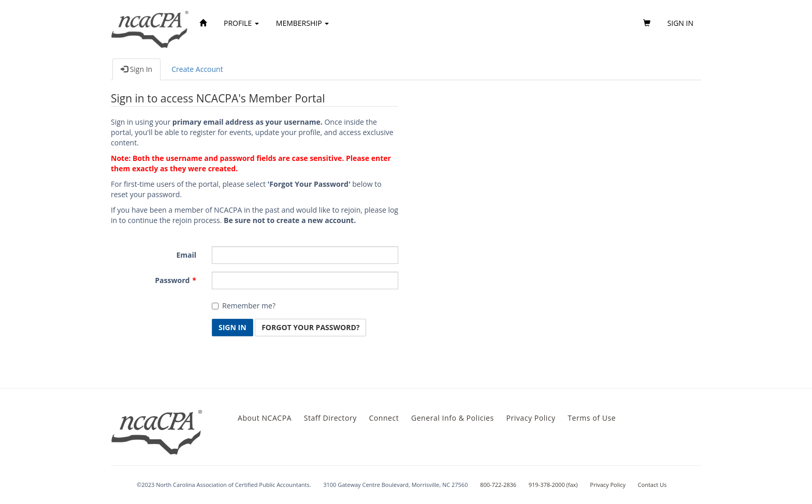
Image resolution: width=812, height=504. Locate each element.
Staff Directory (330, 418)
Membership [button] (302, 23)
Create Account (197, 69)
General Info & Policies (453, 418)
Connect (384, 418)
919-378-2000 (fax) (553, 485)
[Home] (203, 23)
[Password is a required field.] (305, 280)
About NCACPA (265, 418)
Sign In (136, 69)
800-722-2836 (498, 485)
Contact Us (653, 485)
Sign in (680, 23)
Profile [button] (241, 23)
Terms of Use (592, 418)
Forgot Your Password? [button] (310, 327)
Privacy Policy (531, 418)
